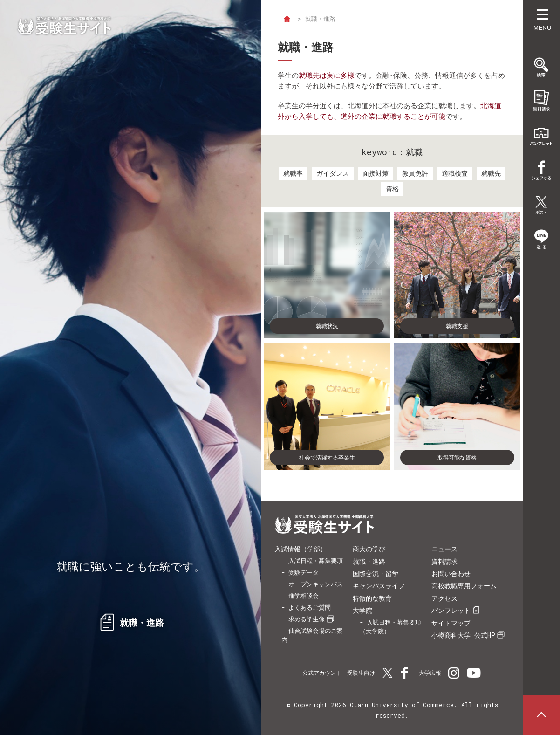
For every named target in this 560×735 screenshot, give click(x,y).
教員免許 (415, 173)
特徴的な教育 (372, 598)
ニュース (444, 549)
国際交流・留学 (376, 574)
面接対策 (376, 173)
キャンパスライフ (379, 586)
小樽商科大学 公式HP (463, 635)
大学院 (362, 610)
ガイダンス (333, 173)
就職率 (293, 173)
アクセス (444, 598)
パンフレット (451, 610)
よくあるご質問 (310, 607)
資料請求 (444, 561)
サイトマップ (451, 623)
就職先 (491, 173)
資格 (392, 189)
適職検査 (455, 173)
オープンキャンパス (316, 584)
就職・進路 (369, 561)
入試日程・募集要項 (316, 561)
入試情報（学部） (300, 549)
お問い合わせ (451, 574)
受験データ (304, 572)
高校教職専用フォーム (464, 586)
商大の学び (369, 549)
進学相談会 (304, 596)
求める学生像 (307, 619)
